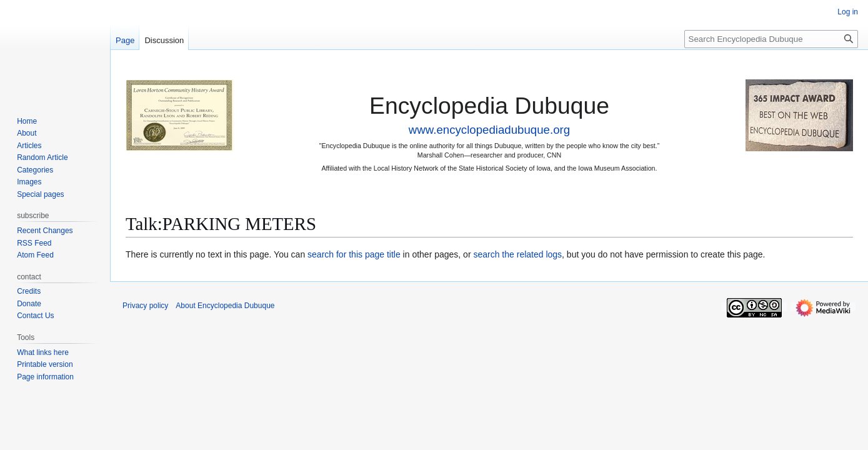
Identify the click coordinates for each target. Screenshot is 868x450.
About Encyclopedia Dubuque (225, 306)
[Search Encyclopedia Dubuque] (771, 39)
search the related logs (517, 254)
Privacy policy (145, 306)
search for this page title (354, 254)
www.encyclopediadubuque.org (489, 130)
